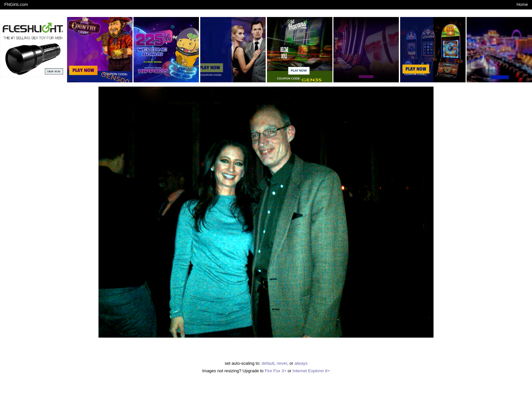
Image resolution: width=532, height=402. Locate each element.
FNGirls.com (16, 4)
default (268, 363)
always (301, 363)
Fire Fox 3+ (275, 371)
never (282, 363)
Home (522, 4)
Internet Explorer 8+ (311, 371)
